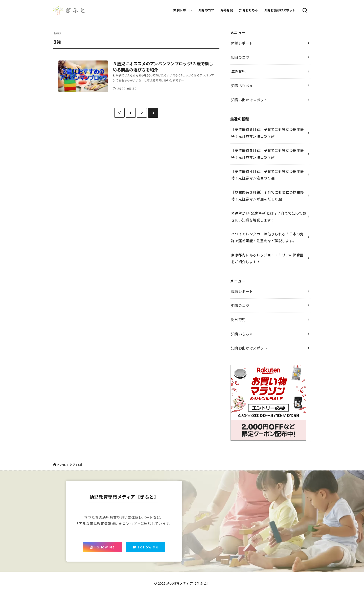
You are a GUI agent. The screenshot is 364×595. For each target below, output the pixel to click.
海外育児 (227, 10)
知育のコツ (206, 10)
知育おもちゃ (248, 10)
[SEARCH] (305, 10)
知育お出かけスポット (280, 10)
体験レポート (183, 10)
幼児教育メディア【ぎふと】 (188, 583)
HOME (62, 464)
